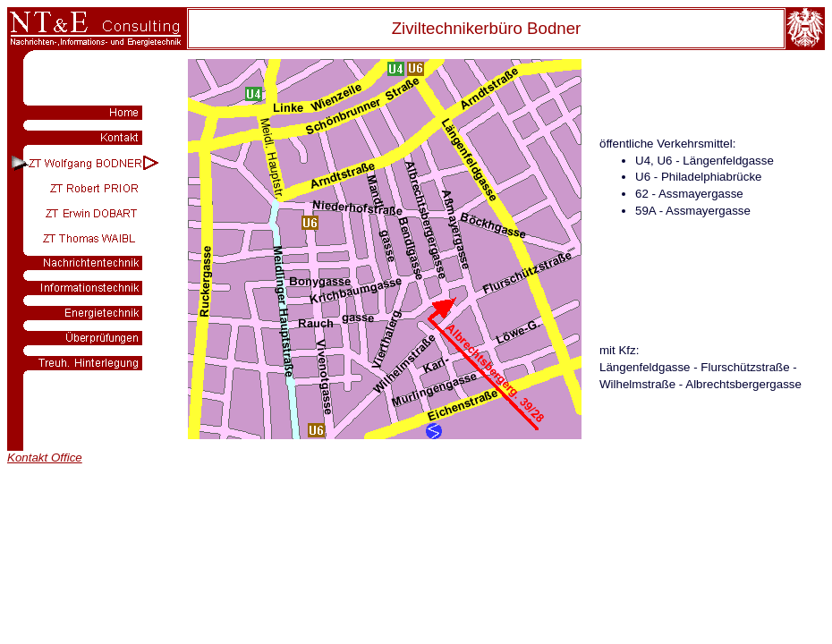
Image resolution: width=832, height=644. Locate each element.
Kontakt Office (45, 458)
